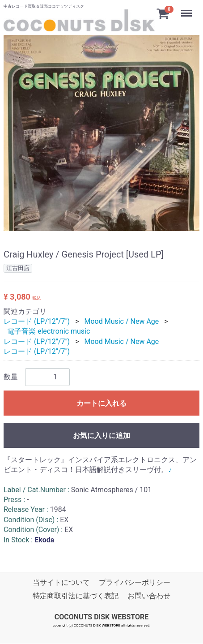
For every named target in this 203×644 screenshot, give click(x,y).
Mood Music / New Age (121, 321)
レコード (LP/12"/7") (37, 321)
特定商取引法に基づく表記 (76, 596)
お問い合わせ (149, 596)
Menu (187, 9)
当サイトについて (61, 582)
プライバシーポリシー (135, 582)
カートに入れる (101, 403)
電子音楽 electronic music (49, 332)
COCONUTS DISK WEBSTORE (102, 617)
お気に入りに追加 (101, 436)
